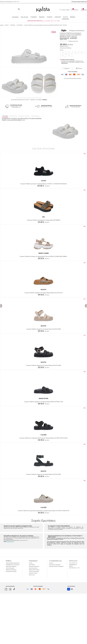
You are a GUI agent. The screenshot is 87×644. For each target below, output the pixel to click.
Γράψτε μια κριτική (73, 41)
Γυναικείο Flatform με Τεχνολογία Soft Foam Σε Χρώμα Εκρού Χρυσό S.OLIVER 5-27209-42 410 (43, 511)
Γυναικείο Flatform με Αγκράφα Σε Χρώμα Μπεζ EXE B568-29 (44, 220)
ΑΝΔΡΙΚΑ (42, 17)
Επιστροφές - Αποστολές (24, 116)
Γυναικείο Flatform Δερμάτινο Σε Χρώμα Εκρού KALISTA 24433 (44, 329)
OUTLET (65, 17)
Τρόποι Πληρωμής (10, 568)
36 (63, 53)
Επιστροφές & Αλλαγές (11, 571)
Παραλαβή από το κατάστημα (13, 565)
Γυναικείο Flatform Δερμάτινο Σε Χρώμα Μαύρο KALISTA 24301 (44, 474)
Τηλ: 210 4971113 (73, 563)
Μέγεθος (62, 50)
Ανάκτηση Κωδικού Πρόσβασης (56, 566)
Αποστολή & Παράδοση (11, 566)
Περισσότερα (64, 63)
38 (75, 53)
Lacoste (44, 181)
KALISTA (43, 290)
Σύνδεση (63, 10)
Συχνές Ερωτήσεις (33, 568)
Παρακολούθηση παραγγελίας (80, 2)
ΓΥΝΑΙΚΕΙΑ (34, 17)
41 (69, 56)
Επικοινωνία (32, 575)
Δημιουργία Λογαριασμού (55, 565)
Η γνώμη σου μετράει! (34, 571)
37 (69, 53)
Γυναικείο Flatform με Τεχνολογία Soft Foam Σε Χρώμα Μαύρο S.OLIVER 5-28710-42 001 (44, 438)
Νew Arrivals (24, 17)
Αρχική (2, 25)
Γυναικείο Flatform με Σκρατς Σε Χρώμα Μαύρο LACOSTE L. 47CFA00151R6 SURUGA (44, 184)
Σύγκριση (79, 68)
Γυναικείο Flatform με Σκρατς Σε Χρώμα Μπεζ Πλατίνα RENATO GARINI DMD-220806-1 (43, 256)
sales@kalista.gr (10, 542)
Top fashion (15, 17)
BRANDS (73, 17)
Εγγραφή (68, 10)
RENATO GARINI (44, 253)
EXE (43, 217)
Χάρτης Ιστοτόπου (33, 573)
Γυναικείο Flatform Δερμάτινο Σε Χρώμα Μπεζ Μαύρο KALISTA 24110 (44, 293)
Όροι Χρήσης (78, 78)
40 (63, 56)
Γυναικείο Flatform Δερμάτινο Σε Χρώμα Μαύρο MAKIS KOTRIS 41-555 (44, 402)
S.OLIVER (43, 435)
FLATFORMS (19, 25)
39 (82, 53)
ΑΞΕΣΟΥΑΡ (58, 17)
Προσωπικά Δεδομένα (34, 566)
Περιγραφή (5, 116)
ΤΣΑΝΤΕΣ (50, 17)
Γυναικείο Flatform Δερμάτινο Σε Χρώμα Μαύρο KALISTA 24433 (44, 365)
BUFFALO (45, 100)
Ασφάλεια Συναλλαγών (11, 570)
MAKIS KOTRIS (43, 399)
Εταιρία (31, 563)
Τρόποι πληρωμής (35, 116)
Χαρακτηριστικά (13, 116)
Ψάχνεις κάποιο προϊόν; (34, 570)
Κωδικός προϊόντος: (65, 38)
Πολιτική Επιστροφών (69, 78)
